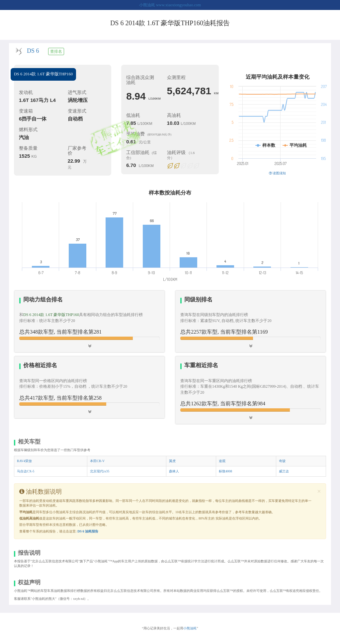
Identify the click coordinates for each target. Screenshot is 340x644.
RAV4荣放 (24, 461)
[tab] (89, 322)
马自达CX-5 (26, 471)
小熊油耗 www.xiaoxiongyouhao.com (170, 5)
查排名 (56, 51)
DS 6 (33, 51)
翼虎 (172, 461)
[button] (251, 321)
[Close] (319, 491)
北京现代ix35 (100, 471)
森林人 (174, 471)
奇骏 (282, 461)
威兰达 (284, 471)
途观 (222, 461)
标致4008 (225, 471)
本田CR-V (97, 461)
